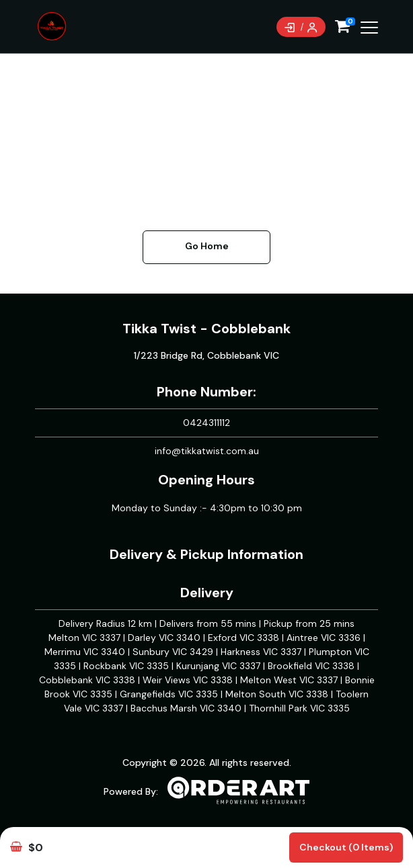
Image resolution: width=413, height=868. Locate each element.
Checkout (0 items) (346, 847)
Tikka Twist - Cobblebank (206, 329)
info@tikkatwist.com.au (207, 451)
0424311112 (206, 423)
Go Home (207, 246)
